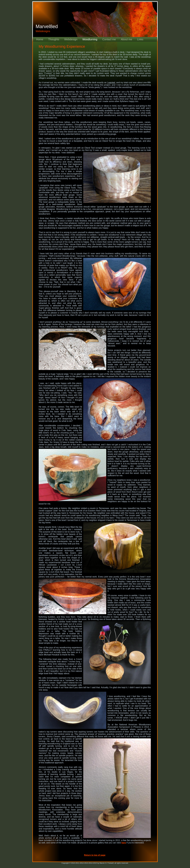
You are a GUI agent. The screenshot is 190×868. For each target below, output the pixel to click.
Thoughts (54, 39)
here (124, 843)
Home (40, 39)
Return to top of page (95, 855)
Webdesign (71, 39)
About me (127, 39)
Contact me (109, 39)
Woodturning (90, 39)
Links (140, 39)
